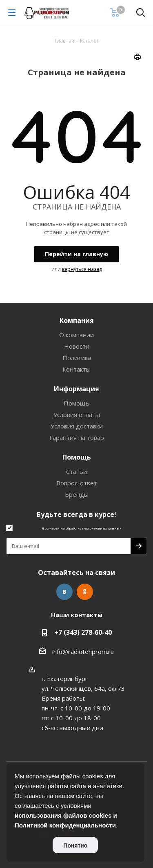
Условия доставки (77, 426)
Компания (77, 320)
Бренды (77, 494)
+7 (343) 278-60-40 (83, 632)
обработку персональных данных (93, 528)
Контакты (76, 369)
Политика (77, 358)
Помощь (76, 403)
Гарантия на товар (77, 437)
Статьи (76, 471)
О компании (76, 335)
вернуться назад (82, 269)
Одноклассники (85, 592)
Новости (77, 346)
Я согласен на (82, 528)
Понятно (75, 845)
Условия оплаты (77, 415)
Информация (76, 389)
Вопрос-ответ (77, 483)
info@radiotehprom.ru (83, 652)
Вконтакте (64, 592)
